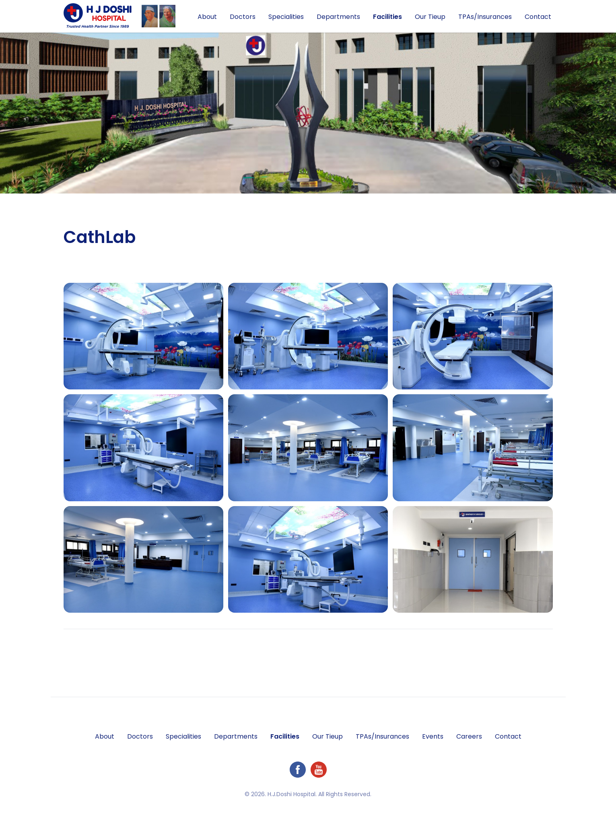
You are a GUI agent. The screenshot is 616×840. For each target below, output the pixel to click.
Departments (338, 17)
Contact (538, 17)
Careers (469, 736)
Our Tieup (430, 17)
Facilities (387, 17)
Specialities (286, 17)
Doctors (243, 17)
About (207, 17)
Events (433, 736)
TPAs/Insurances (485, 17)
